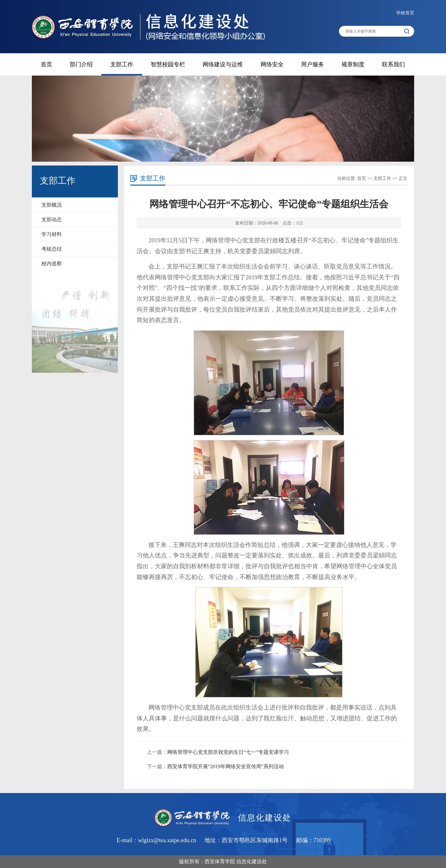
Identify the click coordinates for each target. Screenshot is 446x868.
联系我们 (393, 64)
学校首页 (405, 13)
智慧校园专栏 (168, 64)
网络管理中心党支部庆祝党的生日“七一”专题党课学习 (228, 752)
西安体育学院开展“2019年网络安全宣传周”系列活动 (226, 766)
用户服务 (313, 64)
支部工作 (122, 64)
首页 (47, 64)
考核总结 (52, 249)
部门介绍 (81, 64)
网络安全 (272, 64)
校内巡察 (52, 264)
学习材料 (52, 234)
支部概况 (52, 205)
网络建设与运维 (223, 64)
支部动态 (52, 220)
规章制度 (353, 64)
